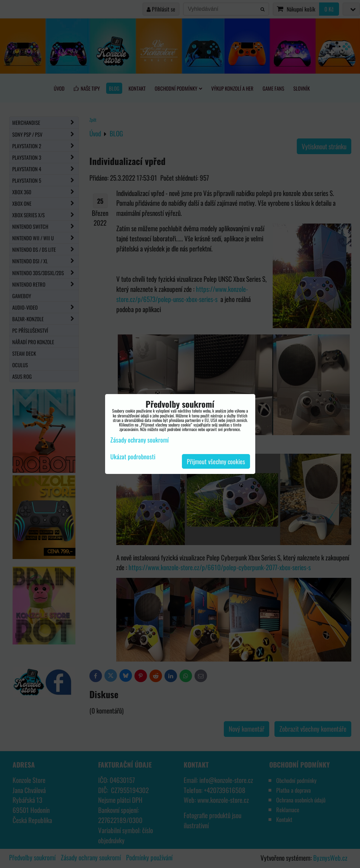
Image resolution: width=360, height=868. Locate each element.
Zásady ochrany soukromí (139, 440)
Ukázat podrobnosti (133, 457)
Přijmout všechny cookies (216, 461)
